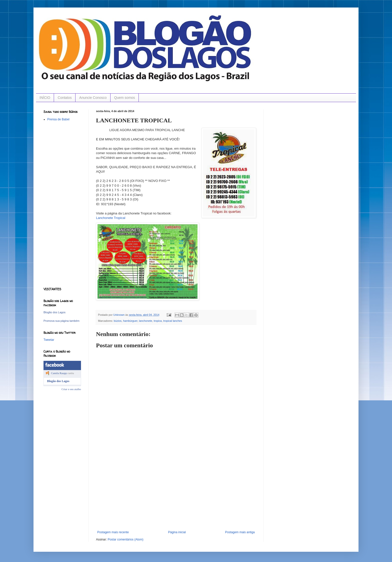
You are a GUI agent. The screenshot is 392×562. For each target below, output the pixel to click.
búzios (118, 321)
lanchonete (146, 321)
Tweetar (49, 340)
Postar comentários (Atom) (126, 539)
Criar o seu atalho (71, 389)
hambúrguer (130, 321)
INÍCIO (45, 98)
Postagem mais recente (113, 532)
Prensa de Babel (58, 119)
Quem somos (125, 98)
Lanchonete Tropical (111, 218)
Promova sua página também (61, 321)
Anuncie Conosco (93, 98)
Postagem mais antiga (240, 532)
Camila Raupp (59, 373)
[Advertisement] (176, 493)
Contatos (65, 98)
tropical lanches (173, 321)
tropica (158, 321)
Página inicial (177, 532)
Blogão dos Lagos (54, 312)
